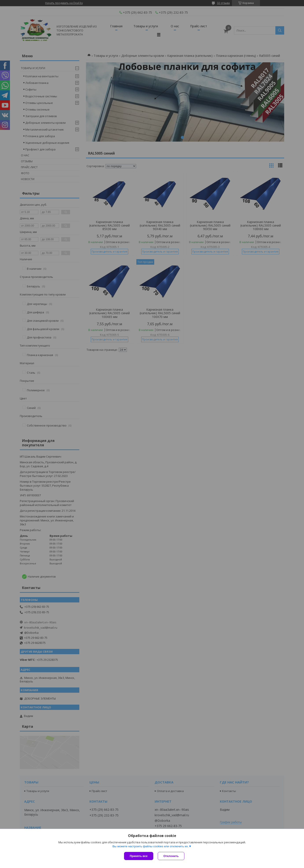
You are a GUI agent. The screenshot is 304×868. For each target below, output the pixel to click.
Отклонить (171, 856)
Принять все (139, 856)
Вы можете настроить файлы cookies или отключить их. (150, 846)
